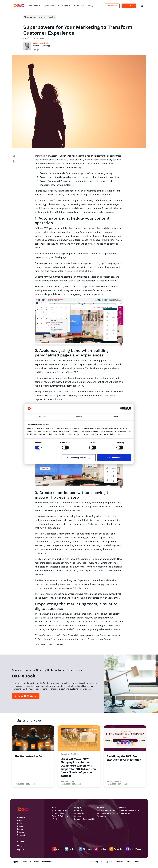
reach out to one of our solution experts (67, 639)
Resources (63, 6)
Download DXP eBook (25, 696)
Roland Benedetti (40, 43)
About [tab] (115, 417)
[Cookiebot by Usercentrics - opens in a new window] (120, 409)
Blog (90, 6)
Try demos (112, 6)
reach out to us (87, 683)
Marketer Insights (47, 17)
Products (34, 6)
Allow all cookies (114, 458)
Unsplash (60, 644)
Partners (79, 6)
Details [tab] (79, 417)
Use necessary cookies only (79, 458)
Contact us (129, 6)
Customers (49, 6)
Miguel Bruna (48, 644)
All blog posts (30, 17)
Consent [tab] (43, 417)
